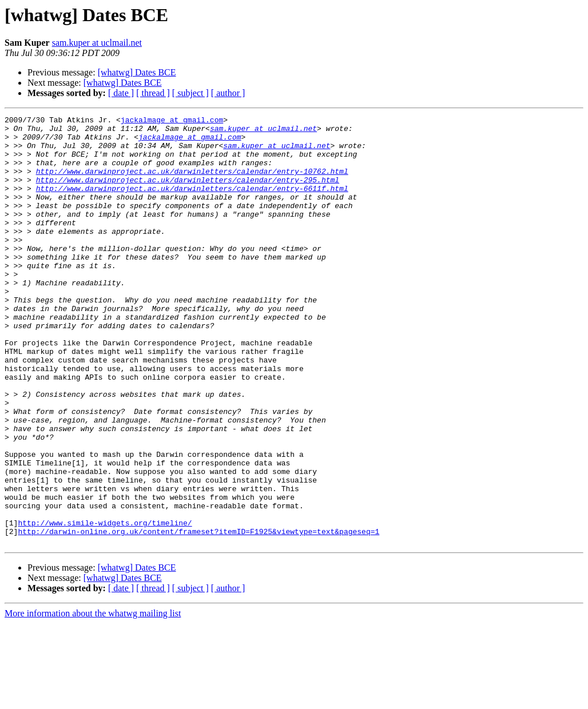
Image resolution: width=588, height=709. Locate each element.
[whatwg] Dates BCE (137, 72)
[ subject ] (190, 93)
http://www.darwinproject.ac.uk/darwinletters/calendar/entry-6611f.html (192, 204)
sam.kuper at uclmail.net (97, 43)
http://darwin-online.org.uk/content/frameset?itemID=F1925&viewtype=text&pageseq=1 (198, 615)
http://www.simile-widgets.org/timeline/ (105, 605)
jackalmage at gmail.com (172, 121)
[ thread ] (153, 93)
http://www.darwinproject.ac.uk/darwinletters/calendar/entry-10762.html (192, 183)
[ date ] (121, 93)
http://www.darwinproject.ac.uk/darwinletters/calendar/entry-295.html (188, 193)
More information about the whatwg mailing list (93, 699)
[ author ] (228, 93)
